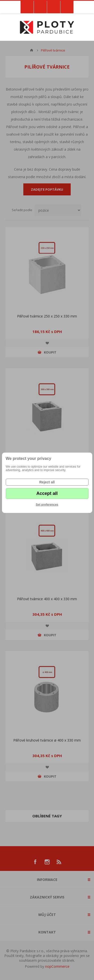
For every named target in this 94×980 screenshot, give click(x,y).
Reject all (47, 482)
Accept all (47, 493)
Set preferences (47, 505)
